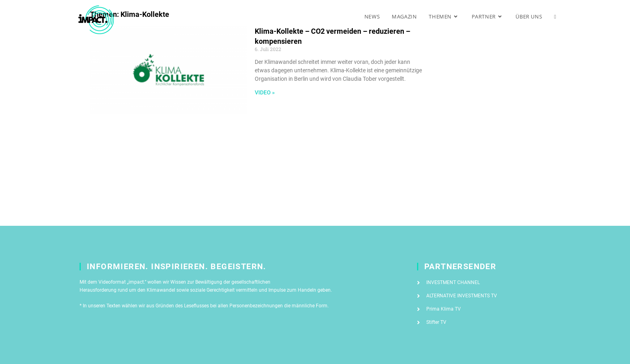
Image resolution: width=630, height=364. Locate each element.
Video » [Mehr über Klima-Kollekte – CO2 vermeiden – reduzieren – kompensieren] (265, 92)
